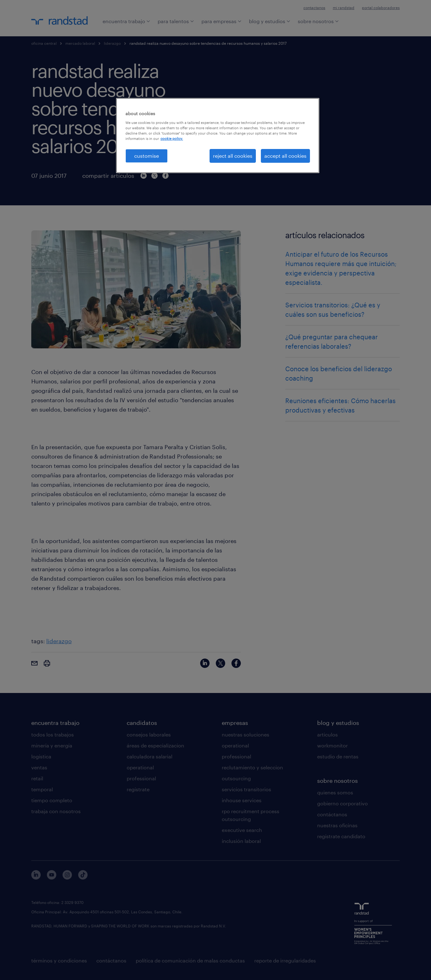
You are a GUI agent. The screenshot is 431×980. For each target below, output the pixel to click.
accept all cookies (285, 156)
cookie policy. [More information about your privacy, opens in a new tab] (172, 139)
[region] (218, 136)
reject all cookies (233, 156)
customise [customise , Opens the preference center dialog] (147, 156)
